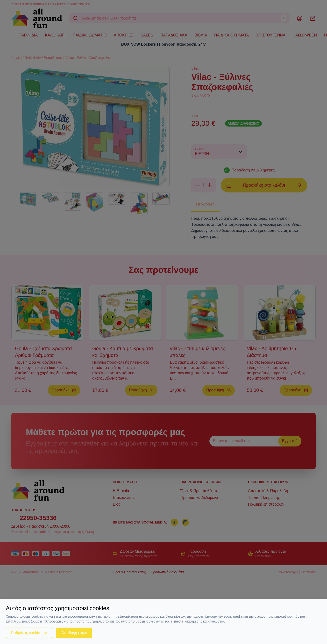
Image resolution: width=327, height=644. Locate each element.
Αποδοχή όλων (74, 633)
